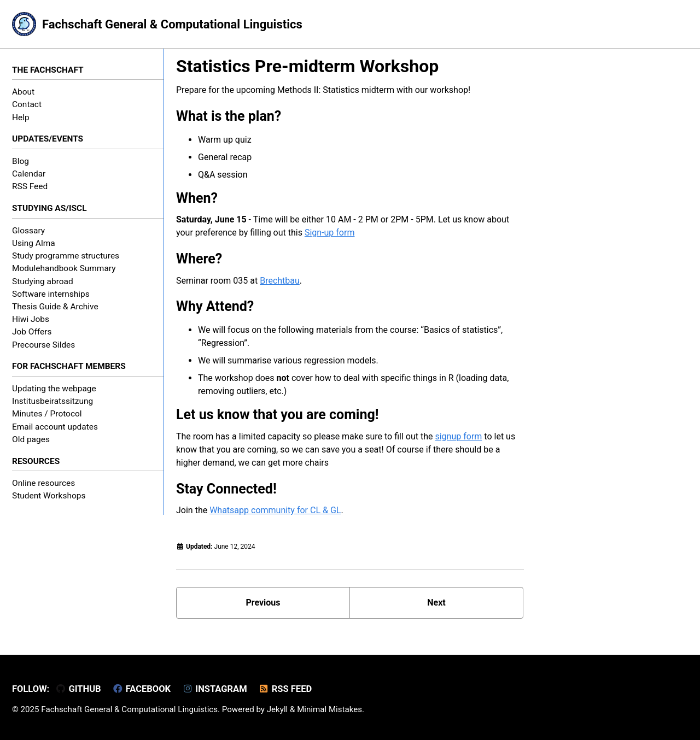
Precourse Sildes (43, 345)
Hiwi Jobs (31, 319)
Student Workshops (49, 496)
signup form (458, 436)
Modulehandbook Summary (64, 268)
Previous (263, 603)
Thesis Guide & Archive (55, 307)
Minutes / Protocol (47, 414)
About (23, 92)
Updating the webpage (54, 389)
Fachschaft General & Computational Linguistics (172, 24)
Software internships (51, 294)
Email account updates (55, 427)
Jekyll (278, 709)
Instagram (215, 689)
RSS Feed (30, 186)
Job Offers (32, 332)
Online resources (43, 483)
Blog (21, 161)
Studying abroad (43, 281)
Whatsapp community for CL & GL (275, 510)
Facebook (141, 689)
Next (436, 603)
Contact (27, 104)
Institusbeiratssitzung (52, 401)
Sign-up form (330, 233)
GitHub (78, 689)
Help (21, 118)
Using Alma (34, 243)
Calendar (29, 174)
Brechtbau (280, 281)
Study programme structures (66, 256)
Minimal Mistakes (329, 709)
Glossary (28, 231)
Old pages (31, 439)
